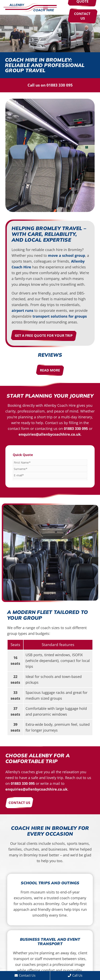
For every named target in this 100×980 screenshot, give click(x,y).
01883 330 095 (60, 85)
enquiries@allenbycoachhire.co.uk (50, 434)
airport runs (22, 310)
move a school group (66, 255)
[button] (52, 7)
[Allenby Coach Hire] (30, 7)
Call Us (75, 975)
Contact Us (25, 975)
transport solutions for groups (60, 316)
